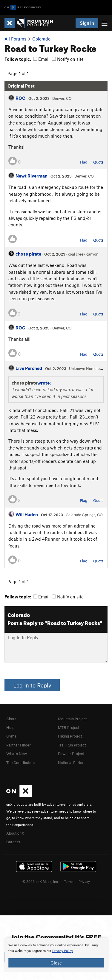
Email (41, 59)
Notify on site (68, 59)
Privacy (84, 881)
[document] (56, 955)
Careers (13, 842)
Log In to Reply (32, 685)
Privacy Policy (63, 951)
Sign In (87, 23)
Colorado (41, 39)
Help (10, 727)
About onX (15, 833)
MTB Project (69, 727)
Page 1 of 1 (18, 73)
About (11, 719)
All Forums (15, 39)
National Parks (70, 763)
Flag (84, 162)
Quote (98, 162)
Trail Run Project (72, 745)
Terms (69, 881)
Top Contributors (20, 763)
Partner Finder (19, 745)
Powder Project (71, 754)
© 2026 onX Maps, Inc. (41, 881)
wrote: (44, 383)
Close (56, 963)
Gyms (11, 736)
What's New (17, 754)
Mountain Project (72, 719)
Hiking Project (70, 736)
